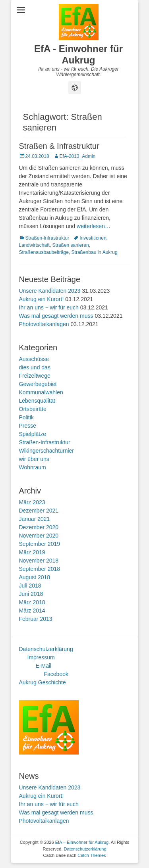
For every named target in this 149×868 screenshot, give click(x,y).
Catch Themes (92, 855)
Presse (28, 426)
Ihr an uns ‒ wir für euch (49, 307)
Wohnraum (33, 467)
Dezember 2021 (39, 511)
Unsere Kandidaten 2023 (50, 291)
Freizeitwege (35, 376)
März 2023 (32, 502)
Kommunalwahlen (41, 392)
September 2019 (40, 544)
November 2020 (39, 536)
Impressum (41, 657)
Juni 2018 (31, 594)
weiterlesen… (94, 226)
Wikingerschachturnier (47, 451)
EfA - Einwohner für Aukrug (78, 54)
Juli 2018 (30, 586)
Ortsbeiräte (33, 409)
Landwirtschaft (34, 245)
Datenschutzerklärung (46, 649)
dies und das (35, 367)
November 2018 (39, 561)
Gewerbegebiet (38, 384)
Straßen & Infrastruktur (59, 146)
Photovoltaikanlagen (44, 324)
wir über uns (34, 459)
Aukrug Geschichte (43, 682)
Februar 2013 (36, 619)
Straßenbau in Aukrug (95, 252)
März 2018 (32, 602)
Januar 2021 (35, 519)
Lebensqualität (37, 401)
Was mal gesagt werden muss (56, 316)
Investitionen (93, 238)
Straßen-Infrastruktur (47, 238)
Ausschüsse (34, 359)
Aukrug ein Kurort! (42, 299)
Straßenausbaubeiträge (44, 252)
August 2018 (35, 577)
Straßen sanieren (71, 245)
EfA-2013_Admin (78, 156)
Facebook (56, 674)
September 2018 (40, 569)
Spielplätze (33, 434)
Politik (26, 417)
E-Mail (44, 666)
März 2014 (32, 611)
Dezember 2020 (39, 527)
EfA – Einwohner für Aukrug (82, 842)
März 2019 (32, 552)
